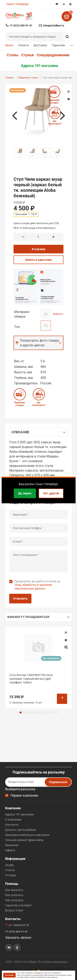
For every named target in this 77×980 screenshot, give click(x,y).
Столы (13, 55)
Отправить (20, 598)
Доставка (40, 45)
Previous (15, 116)
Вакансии (12, 845)
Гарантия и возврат (18, 905)
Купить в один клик (38, 260)
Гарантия (58, 45)
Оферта (10, 850)
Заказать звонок (18, 938)
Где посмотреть (51, 658)
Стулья (28, 55)
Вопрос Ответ (14, 910)
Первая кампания (24, 795)
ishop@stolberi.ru (54, 25)
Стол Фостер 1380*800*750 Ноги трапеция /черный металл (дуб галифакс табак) (31, 679)
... (72, 44)
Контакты (12, 825)
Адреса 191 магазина (40, 66)
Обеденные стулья (28, 78)
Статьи (10, 870)
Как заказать (14, 890)
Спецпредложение (53, 55)
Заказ (9, 45)
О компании (13, 820)
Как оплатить (14, 895)
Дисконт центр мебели (20, 830)
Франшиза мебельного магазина (27, 835)
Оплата (23, 45)
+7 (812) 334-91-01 (21, 25)
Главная (9, 78)
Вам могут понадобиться (28, 617)
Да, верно (25, 493)
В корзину (39, 249)
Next (62, 116)
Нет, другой (51, 493)
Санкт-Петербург (18, 4)
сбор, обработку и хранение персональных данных (33, 587)
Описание (20, 432)
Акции (9, 865)
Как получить (14, 900)
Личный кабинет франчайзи (24, 840)
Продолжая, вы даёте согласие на (37, 585)
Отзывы (11, 875)
